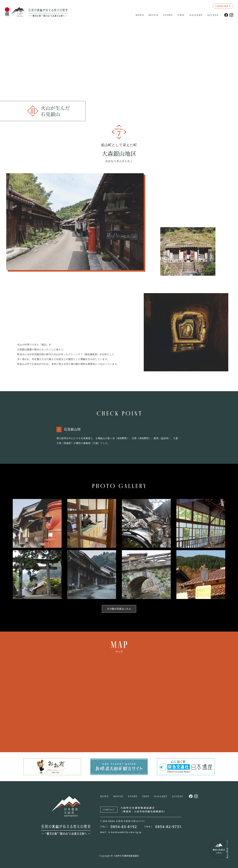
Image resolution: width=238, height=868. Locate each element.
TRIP (181, 15)
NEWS (140, 15)
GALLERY (196, 15)
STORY (168, 15)
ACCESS (213, 15)
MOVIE (154, 15)
